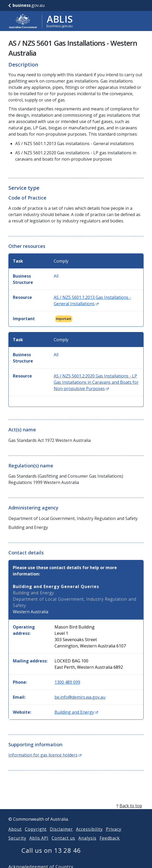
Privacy (114, 835)
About (15, 835)
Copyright (36, 835)
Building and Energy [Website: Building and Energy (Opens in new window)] (76, 712)
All (56, 276)
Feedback (110, 844)
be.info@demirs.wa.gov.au (80, 697)
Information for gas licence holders (45, 755)
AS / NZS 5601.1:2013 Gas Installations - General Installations (92, 300)
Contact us (63, 844)
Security (17, 844)
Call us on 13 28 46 (51, 857)
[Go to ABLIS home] (41, 21)
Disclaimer (61, 835)
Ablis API (39, 844)
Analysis (87, 844)
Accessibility (89, 835)
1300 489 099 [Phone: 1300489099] (67, 682)
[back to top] (76, 812)
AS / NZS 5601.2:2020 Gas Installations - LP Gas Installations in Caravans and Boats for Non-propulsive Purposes (96, 382)
